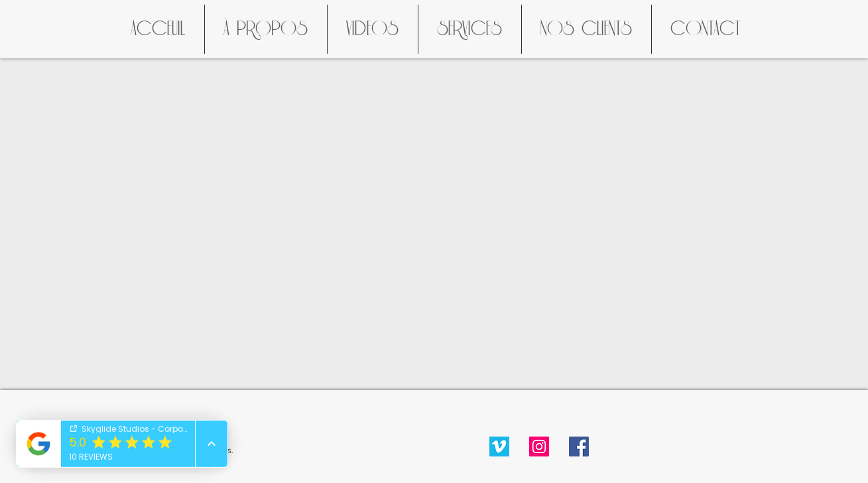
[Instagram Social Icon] (539, 447)
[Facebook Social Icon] (579, 447)
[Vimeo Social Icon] (499, 447)
